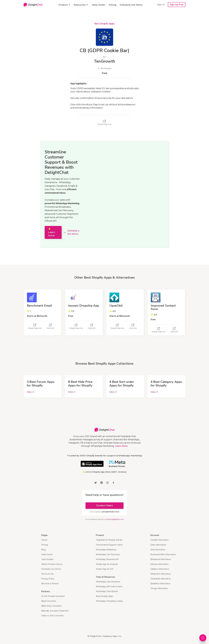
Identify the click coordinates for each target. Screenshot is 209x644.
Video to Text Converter (52, 616)
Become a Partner (50, 584)
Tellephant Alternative (161, 574)
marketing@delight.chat (114, 519)
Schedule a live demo (73, 232)
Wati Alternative (158, 550)
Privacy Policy (48, 579)
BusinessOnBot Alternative (163, 554)
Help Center (99, 5)
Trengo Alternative (159, 588)
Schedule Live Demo (131, 5)
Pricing (113, 5)
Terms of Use (47, 574)
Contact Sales (104, 506)
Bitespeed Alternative (161, 559)
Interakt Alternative (159, 540)
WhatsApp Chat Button (107, 591)
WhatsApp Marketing (106, 550)
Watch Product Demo (52, 564)
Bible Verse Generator (52, 606)
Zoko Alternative (158, 545)
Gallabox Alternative (160, 569)
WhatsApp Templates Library (109, 601)
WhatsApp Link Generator (108, 582)
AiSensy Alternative (159, 564)
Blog (43, 550)
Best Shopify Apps (104, 24)
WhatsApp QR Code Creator (109, 587)
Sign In (161, 5)
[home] (33, 5)
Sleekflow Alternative (160, 584)
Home (44, 540)
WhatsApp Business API (107, 559)
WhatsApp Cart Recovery (108, 554)
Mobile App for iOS (105, 569)
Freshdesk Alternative (161, 579)
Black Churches (49, 601)
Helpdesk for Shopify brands (109, 540)
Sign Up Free (177, 5)
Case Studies (47, 559)
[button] (65, 5)
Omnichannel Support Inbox (109, 545)
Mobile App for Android (107, 564)
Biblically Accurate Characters (55, 611)
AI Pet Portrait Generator (53, 596)
